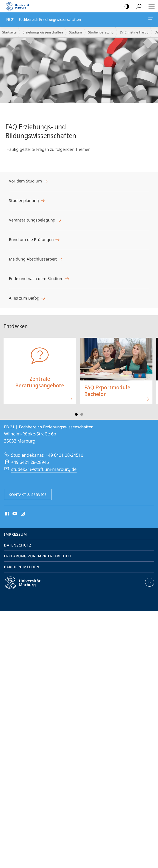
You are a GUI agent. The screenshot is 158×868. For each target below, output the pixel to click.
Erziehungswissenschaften (43, 32)
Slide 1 (76, 414)
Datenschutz (18, 545)
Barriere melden (22, 567)
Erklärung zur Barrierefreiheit (38, 556)
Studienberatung (101, 32)
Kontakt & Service (28, 495)
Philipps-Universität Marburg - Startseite (19, 6)
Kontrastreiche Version (125, 7)
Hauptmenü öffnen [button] (150, 6)
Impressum (16, 534)
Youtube (14, 514)
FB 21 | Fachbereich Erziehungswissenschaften (150, 20)
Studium (75, 32)
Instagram (23, 514)
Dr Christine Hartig (134, 32)
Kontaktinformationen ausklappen (149, 582)
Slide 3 (82, 414)
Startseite (9, 32)
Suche (137, 7)
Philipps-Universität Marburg (27, 586)
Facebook (7, 514)
